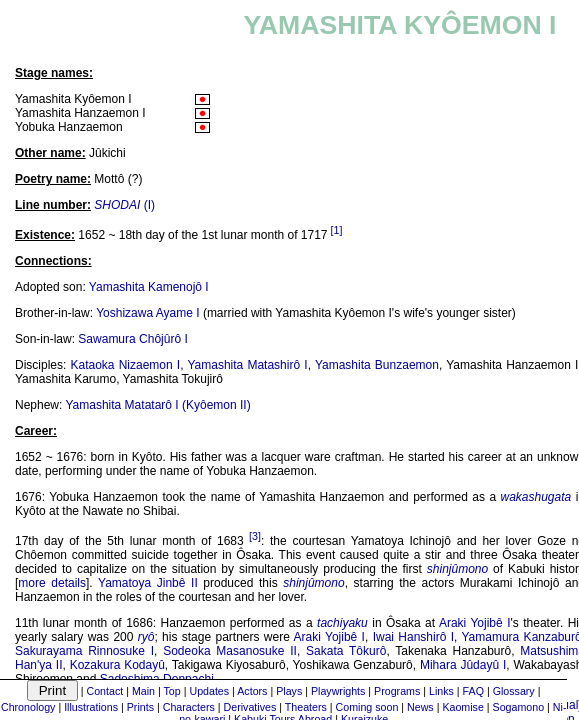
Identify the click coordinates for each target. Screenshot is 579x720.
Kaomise (462, 707)
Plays (289, 691)
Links (441, 691)
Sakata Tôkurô (346, 651)
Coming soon (367, 707)
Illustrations (91, 707)
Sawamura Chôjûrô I (132, 339)
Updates (209, 691)
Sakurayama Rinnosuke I (84, 651)
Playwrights (338, 691)
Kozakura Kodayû (117, 665)
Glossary (514, 691)
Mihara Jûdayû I (463, 665)
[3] (255, 536)
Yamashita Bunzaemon (377, 365)
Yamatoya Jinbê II (148, 583)
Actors (252, 691)
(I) (124, 205)
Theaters (306, 707)
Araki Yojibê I (475, 623)
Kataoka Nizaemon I (126, 365)
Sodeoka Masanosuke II (230, 651)
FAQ (473, 691)
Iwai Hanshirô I (413, 637)
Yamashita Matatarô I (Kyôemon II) (157, 405)
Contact (105, 691)
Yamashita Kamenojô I (149, 287)
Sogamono (519, 707)
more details (52, 583)
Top (172, 691)
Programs (397, 691)
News (420, 707)
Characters (189, 707)
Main (143, 691)
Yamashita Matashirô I (247, 365)
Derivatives (250, 707)
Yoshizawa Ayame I (147, 313)
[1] (337, 230)
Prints (140, 707)
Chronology (28, 707)
